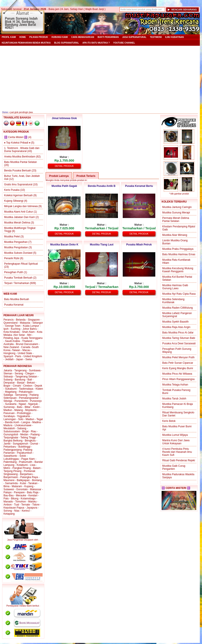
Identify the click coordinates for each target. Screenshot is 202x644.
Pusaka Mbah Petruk (139, 245)
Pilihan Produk (39, 37)
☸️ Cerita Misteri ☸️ (16, 137)
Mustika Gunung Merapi (176, 213)
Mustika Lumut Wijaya (175, 435)
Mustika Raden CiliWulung (178, 308)
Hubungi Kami (60, 37)
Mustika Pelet (12, 237)
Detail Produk (64, 166)
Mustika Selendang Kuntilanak (173, 301)
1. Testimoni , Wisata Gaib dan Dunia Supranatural (22, 150)
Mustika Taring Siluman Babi (179, 338)
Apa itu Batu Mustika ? (96, 43)
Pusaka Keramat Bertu (139, 186)
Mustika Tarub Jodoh (174, 399)
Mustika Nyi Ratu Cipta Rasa (179, 294)
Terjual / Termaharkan (17, 283)
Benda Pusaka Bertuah (17, 171)
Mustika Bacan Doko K (64, 245)
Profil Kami (9, 37)
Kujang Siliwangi (14, 201)
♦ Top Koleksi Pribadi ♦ (17, 143)
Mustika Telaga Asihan (175, 385)
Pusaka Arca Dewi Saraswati (179, 343)
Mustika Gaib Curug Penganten (174, 467)
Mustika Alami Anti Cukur (19, 212)
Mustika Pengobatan (16, 247)
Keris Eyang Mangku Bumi (178, 368)
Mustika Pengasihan (16, 242)
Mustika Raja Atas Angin (176, 327)
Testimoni (156, 37)
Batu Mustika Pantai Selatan (21, 162)
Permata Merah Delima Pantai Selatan (176, 220)
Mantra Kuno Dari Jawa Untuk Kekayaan (176, 442)
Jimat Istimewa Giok (64, 118)
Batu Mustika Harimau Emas (179, 254)
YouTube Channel (124, 43)
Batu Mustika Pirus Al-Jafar (178, 333)
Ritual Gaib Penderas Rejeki (179, 460)
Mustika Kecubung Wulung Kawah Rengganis (178, 270)
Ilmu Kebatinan (175, 37)
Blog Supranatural (66, 43)
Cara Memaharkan (83, 37)
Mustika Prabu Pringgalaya (178, 249)
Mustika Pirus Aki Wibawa (177, 374)
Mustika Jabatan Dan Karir (19, 217)
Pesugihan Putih (14, 272)
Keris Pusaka (12, 190)
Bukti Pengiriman (108, 37)
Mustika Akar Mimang (175, 235)
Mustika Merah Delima (17, 223)
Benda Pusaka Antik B (102, 186)
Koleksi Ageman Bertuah (18, 195)
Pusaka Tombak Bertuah (18, 278)
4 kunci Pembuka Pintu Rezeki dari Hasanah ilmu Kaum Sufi (177, 452)
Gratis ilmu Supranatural (18, 184)
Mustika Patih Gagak (64, 186)
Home (23, 37)
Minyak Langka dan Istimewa (21, 206)
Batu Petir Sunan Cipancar (178, 363)
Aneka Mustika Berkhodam (20, 157)
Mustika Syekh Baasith (175, 322)
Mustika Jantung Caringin (177, 207)
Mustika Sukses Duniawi (18, 253)
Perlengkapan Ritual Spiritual (21, 264)
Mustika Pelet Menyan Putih (178, 357)
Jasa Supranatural (134, 37)
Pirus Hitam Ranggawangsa (178, 379)
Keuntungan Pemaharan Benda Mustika (26, 43)
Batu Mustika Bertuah (17, 299)
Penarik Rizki (12, 258)
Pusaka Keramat (14, 305)
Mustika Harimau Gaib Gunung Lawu (175, 287)
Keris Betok (169, 421)
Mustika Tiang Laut (102, 245)
